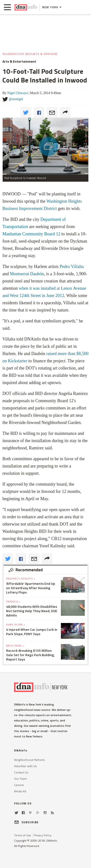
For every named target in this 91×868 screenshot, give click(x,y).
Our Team (21, 779)
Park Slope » (16, 625)
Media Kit (20, 791)
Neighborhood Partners (29, 760)
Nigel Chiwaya (17, 93)
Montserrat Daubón (27, 274)
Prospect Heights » (21, 579)
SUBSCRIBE (26, 822)
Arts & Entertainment (19, 61)
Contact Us (21, 772)
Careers (19, 785)
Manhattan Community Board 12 (31, 234)
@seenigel (16, 99)
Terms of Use (23, 835)
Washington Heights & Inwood (30, 54)
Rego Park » (15, 646)
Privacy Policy (43, 835)
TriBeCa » (13, 602)
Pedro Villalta (72, 267)
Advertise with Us (25, 766)
